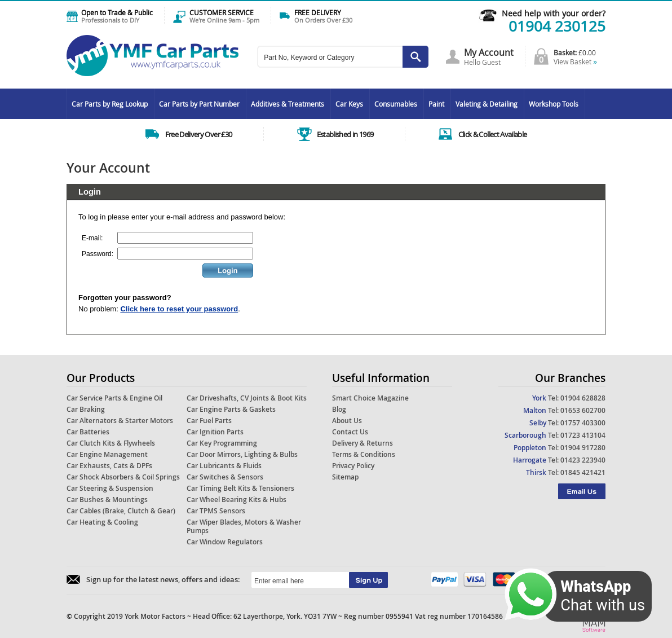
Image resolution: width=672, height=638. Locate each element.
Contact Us (350, 432)
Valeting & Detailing (487, 104)
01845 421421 (583, 472)
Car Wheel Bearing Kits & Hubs (236, 500)
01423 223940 (583, 460)
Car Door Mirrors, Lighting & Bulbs (242, 454)
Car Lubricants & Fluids (224, 466)
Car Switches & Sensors (225, 477)
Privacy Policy (353, 466)
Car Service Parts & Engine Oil (114, 398)
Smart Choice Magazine (370, 398)
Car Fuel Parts (209, 421)
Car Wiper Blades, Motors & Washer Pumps (244, 526)
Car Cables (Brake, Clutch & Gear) (121, 511)
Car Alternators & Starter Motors (120, 421)
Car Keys (349, 104)
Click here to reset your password (179, 309)
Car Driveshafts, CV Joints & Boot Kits (247, 398)
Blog (339, 409)
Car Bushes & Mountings (107, 500)
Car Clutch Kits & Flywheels (111, 443)
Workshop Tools (554, 104)
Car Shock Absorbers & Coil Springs (123, 477)
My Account (489, 52)
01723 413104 (583, 435)
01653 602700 (583, 410)
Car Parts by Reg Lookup (110, 104)
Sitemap (345, 477)
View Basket (575, 61)
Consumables (396, 104)
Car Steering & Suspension (110, 488)
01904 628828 (583, 398)
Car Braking (86, 409)
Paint (436, 104)
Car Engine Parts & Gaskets (231, 409)
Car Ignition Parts (215, 432)
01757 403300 (583, 423)
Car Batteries (88, 432)
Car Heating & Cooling (102, 522)
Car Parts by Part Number (199, 104)
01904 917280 (583, 448)
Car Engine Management (107, 454)
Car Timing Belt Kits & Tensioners (240, 488)
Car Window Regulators (225, 542)
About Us (347, 421)
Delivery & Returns (362, 443)
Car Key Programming (222, 443)
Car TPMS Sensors (216, 511)
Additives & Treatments (288, 104)
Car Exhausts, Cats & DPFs (109, 466)
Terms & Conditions (364, 454)
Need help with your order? (554, 13)
